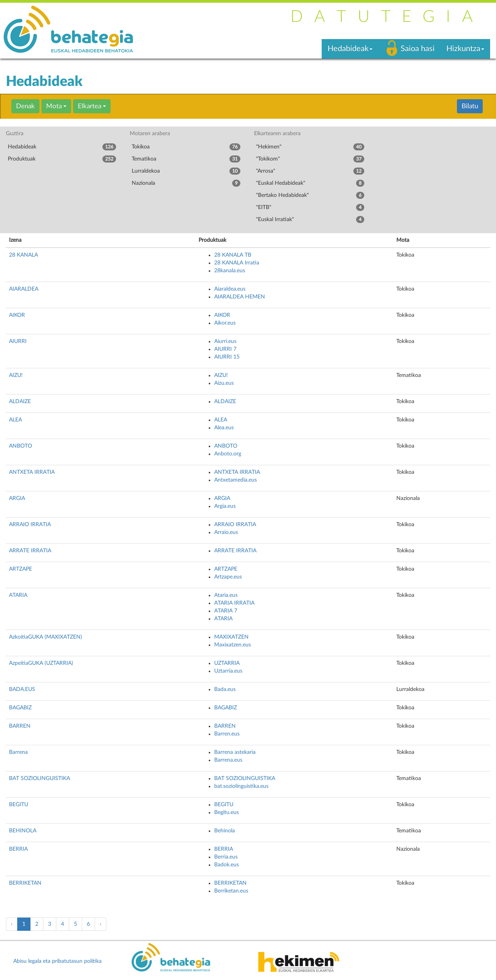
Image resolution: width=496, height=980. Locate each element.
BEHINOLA (23, 831)
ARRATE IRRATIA (30, 551)
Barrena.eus (228, 760)
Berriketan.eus (231, 891)
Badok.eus (227, 865)
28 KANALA (23, 255)
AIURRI (18, 341)
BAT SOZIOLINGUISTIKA (39, 778)
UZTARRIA (227, 663)
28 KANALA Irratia (237, 263)
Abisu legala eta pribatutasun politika (57, 961)
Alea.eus (224, 428)
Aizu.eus (224, 383)
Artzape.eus (228, 577)
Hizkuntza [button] (465, 49)
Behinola (225, 831)
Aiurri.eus (225, 341)
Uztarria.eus (228, 671)
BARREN (20, 726)
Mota (56, 106)
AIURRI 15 (227, 357)
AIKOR (17, 315)
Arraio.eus (226, 532)
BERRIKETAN (25, 883)
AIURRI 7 (225, 349)
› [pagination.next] (100, 924)
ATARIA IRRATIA (234, 603)
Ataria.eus (226, 595)
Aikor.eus (225, 323)
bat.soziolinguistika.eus (241, 786)
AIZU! (16, 375)
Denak (25, 106)
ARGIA (17, 498)
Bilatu (470, 106)
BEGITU (19, 805)
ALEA (15, 420)
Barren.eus (227, 734)
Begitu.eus (227, 812)
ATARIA (18, 595)
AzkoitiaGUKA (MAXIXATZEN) (46, 637)
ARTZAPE (21, 569)
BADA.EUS (22, 689)
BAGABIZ (20, 708)
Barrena (18, 752)
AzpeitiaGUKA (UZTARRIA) (41, 663)
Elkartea (92, 106)
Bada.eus (225, 689)
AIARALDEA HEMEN (240, 297)
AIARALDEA (24, 289)
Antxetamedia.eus (235, 480)
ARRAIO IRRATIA (30, 525)
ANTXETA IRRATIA (32, 472)
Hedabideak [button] (350, 49)
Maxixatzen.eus (233, 645)
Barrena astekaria (235, 752)
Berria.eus (226, 857)
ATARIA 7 (226, 611)
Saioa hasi (418, 49)
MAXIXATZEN (231, 637)
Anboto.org (228, 454)
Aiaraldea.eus (230, 289)
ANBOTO (21, 446)
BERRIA (18, 849)
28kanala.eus (230, 271)
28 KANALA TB (233, 255)
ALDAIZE (20, 402)
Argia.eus (225, 506)
